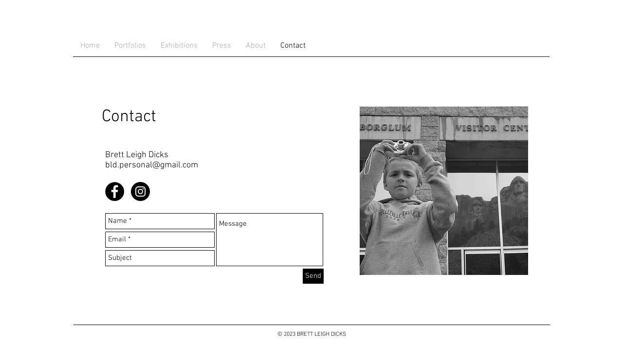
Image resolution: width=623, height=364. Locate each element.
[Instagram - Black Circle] (140, 191)
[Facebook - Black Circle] (115, 191)
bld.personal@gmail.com (152, 165)
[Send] (313, 276)
